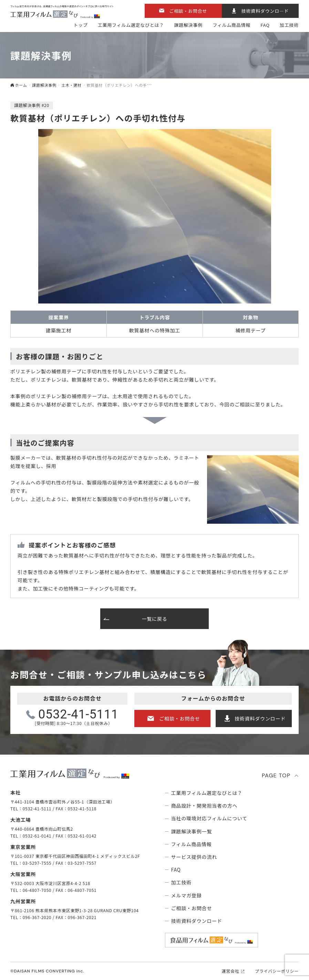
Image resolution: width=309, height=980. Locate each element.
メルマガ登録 (187, 895)
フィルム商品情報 (231, 25)
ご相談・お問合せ (188, 11)
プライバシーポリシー (277, 971)
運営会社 (231, 971)
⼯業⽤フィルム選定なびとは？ (131, 25)
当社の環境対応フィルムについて (209, 818)
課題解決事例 (188, 25)
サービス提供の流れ (194, 857)
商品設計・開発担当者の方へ (204, 806)
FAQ (265, 25)
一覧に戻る (154, 619)
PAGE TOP (276, 775)
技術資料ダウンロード (260, 718)
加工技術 (289, 25)
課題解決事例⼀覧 (192, 831)
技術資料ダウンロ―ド (265, 11)
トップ (80, 25)
